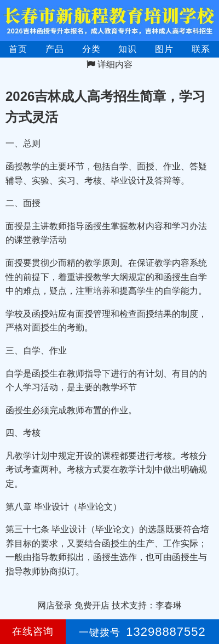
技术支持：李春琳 (147, 605)
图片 (164, 49)
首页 (18, 49)
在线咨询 (33, 631)
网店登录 (55, 605)
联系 (201, 49)
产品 (55, 49)
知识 (128, 49)
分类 (91, 49)
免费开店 (92, 605)
